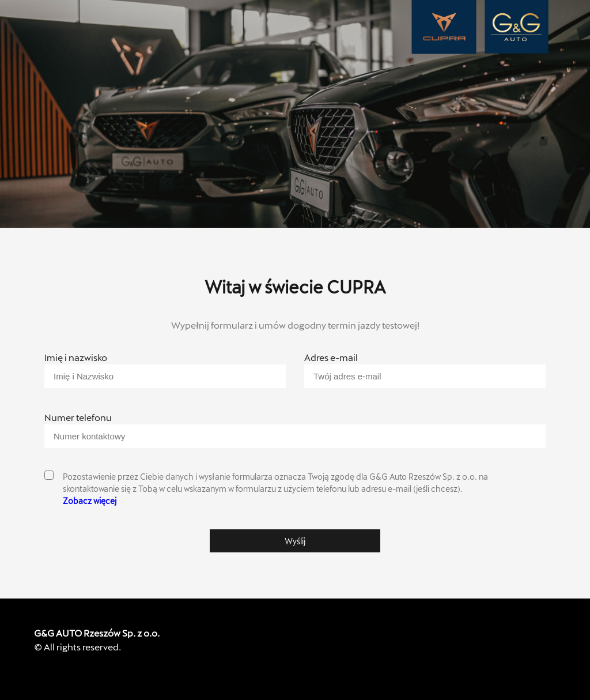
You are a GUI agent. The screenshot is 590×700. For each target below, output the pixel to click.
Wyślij (295, 541)
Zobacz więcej (90, 501)
